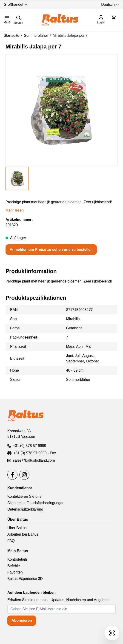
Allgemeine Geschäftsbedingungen (36, 503)
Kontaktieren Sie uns (24, 496)
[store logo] (60, 20)
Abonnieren (22, 620)
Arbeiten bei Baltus (23, 534)
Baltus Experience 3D (25, 579)
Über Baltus (17, 528)
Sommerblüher (36, 35)
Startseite (11, 35)
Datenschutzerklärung (25, 509)
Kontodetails (17, 559)
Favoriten (15, 572)
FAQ (11, 541)
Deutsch (110, 4)
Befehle (14, 566)
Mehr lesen (15, 210)
